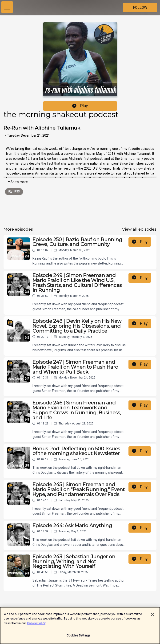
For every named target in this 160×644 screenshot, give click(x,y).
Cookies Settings (78, 637)
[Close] (152, 616)
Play (80, 106)
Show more (18, 182)
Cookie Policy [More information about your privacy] (36, 624)
